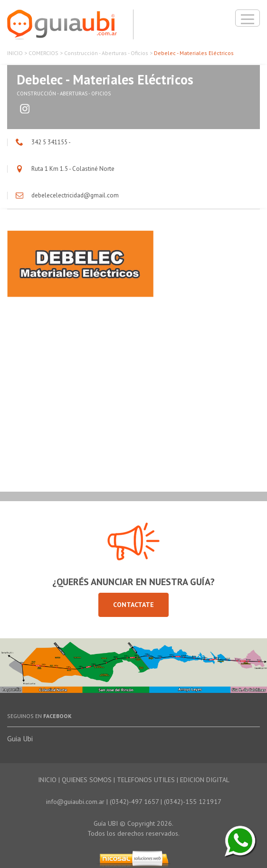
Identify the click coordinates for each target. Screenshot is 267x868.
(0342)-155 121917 (193, 802)
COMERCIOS (43, 53)
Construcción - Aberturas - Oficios (106, 53)
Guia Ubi (20, 738)
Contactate (133, 605)
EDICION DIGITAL (205, 780)
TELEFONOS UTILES (146, 780)
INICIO (15, 53)
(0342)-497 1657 (134, 802)
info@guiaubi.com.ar (75, 802)
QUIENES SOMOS (87, 780)
